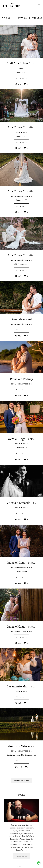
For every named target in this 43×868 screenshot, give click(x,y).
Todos (6, 18)
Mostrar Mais (22, 780)
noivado (21, 18)
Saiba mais (21, 856)
